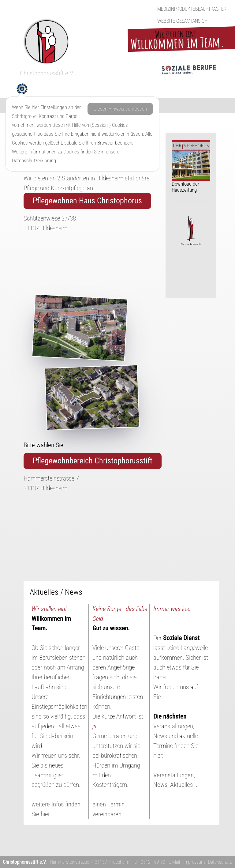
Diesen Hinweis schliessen (120, 109)
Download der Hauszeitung (191, 167)
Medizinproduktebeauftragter (192, 9)
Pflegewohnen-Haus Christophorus (87, 201)
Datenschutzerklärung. (35, 160)
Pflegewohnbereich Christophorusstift (93, 461)
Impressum (194, 862)
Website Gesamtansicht (184, 21)
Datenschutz (220, 862)
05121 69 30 (153, 862)
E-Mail (174, 862)
